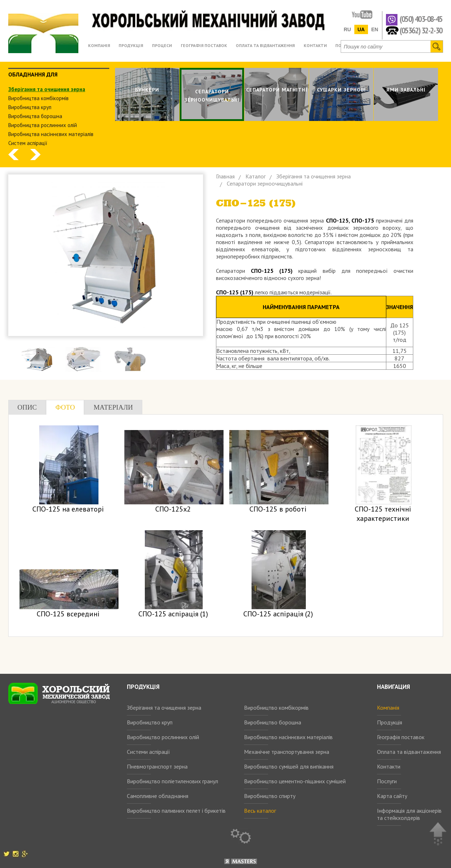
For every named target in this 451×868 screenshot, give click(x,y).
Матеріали (113, 407)
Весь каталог (260, 811)
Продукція (390, 722)
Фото (65, 407)
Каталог (256, 176)
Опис (27, 407)
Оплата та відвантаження (409, 752)
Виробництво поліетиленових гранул (172, 781)
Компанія (388, 708)
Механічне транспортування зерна (287, 752)
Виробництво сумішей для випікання (289, 766)
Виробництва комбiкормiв (38, 98)
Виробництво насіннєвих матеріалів (288, 737)
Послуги (387, 781)
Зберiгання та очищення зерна (47, 89)
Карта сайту (392, 796)
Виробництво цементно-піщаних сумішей (295, 781)
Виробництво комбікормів (276, 708)
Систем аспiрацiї (28, 143)
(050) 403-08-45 (421, 19)
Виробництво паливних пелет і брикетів (176, 811)
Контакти (389, 766)
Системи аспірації (148, 752)
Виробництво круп (150, 722)
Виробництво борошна (273, 722)
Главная (225, 176)
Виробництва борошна (35, 116)
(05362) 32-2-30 (421, 30)
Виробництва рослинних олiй (43, 125)
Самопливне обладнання (158, 796)
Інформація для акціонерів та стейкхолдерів (409, 814)
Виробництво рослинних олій (163, 737)
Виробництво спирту (270, 796)
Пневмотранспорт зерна (157, 766)
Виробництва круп (30, 107)
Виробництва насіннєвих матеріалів (51, 134)
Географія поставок (401, 737)
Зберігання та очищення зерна (164, 708)
